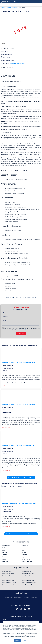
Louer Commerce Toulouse (9, 587)
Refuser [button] (25, 640)
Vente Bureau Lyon (27, 571)
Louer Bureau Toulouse (8, 578)
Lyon (4, 550)
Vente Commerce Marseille (29, 583)
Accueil (3, 8)
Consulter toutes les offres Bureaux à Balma (21, 478)
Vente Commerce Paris (28, 585)
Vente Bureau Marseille (28, 573)
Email (4, 619)
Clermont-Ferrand (27, 561)
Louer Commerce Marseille (9, 583)
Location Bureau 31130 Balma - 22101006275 (18, 446)
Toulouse (5, 555)
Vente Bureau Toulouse (28, 578)
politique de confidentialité (24, 330)
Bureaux (9, 8)
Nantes (4, 559)
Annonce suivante (29, 297)
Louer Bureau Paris (7, 576)
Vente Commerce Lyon (28, 580)
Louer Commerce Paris (8, 585)
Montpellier (5, 561)
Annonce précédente (14, 297)
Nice (4, 557)
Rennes (24, 552)
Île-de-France (6, 546)
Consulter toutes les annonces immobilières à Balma (21, 534)
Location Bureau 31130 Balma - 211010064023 (18, 404)
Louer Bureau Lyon (7, 571)
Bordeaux (24, 548)
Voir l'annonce (6, 386)
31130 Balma (22, 8)
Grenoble (24, 555)
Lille (23, 550)
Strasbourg (25, 546)
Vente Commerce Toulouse (29, 587)
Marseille (5, 552)
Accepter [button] (17, 640)
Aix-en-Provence (26, 559)
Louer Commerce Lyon (8, 580)
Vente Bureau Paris (27, 576)
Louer (15, 8)
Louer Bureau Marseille (8, 573)
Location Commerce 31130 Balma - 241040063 (19, 503)
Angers (24, 557)
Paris (4, 548)
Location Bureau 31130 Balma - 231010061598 (18, 363)
